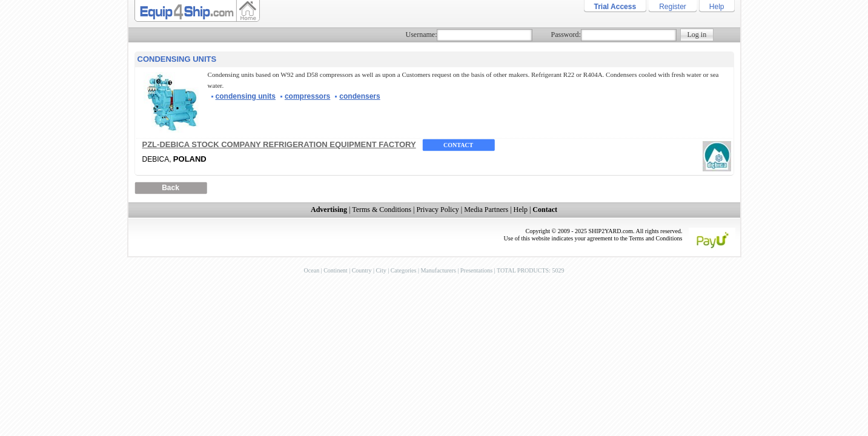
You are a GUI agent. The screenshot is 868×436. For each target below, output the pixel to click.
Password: (565, 35)
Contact (458, 145)
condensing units (246, 96)
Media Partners (486, 210)
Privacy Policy (437, 210)
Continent (335, 270)
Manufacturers (438, 270)
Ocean (312, 270)
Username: (422, 35)
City (381, 270)
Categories (404, 270)
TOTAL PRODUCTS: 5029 (530, 270)
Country (362, 270)
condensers (359, 96)
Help (717, 7)
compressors (307, 96)
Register (673, 7)
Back (171, 188)
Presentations (476, 270)
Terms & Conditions (382, 210)
